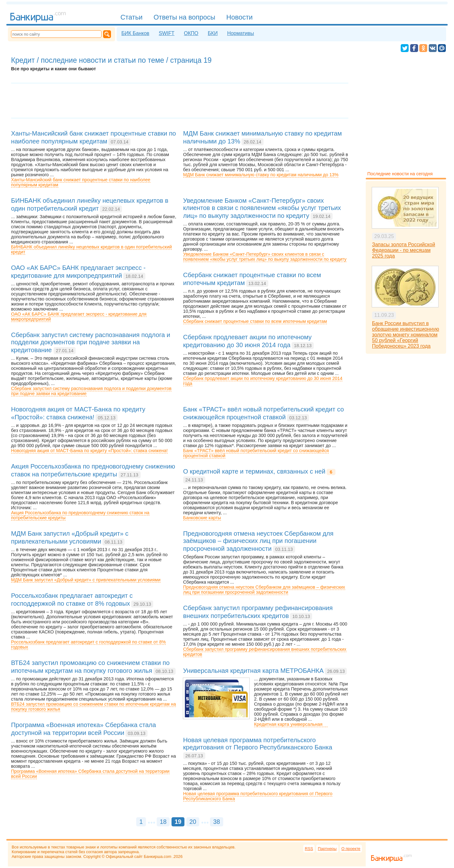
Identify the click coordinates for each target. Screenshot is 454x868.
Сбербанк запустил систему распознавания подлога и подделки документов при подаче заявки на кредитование (91, 391)
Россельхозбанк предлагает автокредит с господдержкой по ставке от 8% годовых (88, 644)
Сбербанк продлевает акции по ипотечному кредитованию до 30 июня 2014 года (263, 381)
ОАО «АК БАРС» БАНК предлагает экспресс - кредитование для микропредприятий (79, 317)
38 (217, 822)
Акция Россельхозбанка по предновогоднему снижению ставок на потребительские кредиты (80, 515)
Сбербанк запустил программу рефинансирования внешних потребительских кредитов (265, 652)
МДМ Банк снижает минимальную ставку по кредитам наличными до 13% (261, 175)
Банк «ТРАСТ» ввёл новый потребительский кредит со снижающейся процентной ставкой (256, 453)
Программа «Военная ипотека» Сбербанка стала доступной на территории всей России (90, 774)
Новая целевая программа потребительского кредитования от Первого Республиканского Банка (258, 796)
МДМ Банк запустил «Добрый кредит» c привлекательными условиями (86, 580)
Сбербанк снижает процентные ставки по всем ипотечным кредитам (255, 321)
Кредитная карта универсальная (291, 724)
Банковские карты (202, 518)
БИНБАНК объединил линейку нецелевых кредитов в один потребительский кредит (91, 249)
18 (163, 822)
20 (193, 822)
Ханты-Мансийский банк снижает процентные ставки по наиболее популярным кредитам (81, 182)
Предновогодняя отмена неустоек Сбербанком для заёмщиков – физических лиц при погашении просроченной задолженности (264, 590)
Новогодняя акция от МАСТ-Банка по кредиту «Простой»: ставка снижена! (89, 451)
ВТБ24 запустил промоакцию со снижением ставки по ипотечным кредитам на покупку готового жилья (93, 707)
